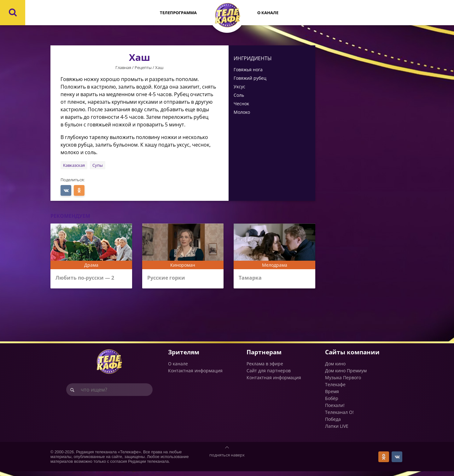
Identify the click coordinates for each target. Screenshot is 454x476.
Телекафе (335, 389)
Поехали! (335, 410)
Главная (123, 67)
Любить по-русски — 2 (88, 279)
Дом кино (335, 368)
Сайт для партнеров (269, 375)
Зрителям (184, 356)
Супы (98, 165)
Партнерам (264, 356)
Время (332, 396)
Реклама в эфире (265, 368)
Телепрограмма (178, 13)
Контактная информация (195, 375)
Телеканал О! (339, 417)
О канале (268, 13)
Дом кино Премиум (346, 375)
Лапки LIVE (337, 431)
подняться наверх (227, 460)
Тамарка (251, 279)
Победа (333, 424)
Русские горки (168, 279)
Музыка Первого (343, 382)
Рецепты (143, 67)
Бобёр (332, 403)
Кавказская (74, 165)
